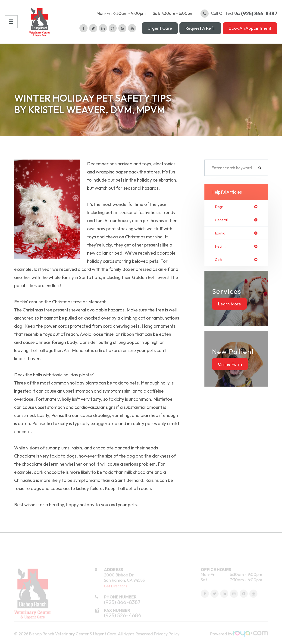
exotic (221, 238)
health (221, 251)
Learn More (229, 309)
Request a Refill (200, 30)
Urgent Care (160, 30)
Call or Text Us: (239, 15)
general (222, 224)
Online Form (230, 369)
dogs (220, 211)
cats (219, 265)
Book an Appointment (250, 30)
